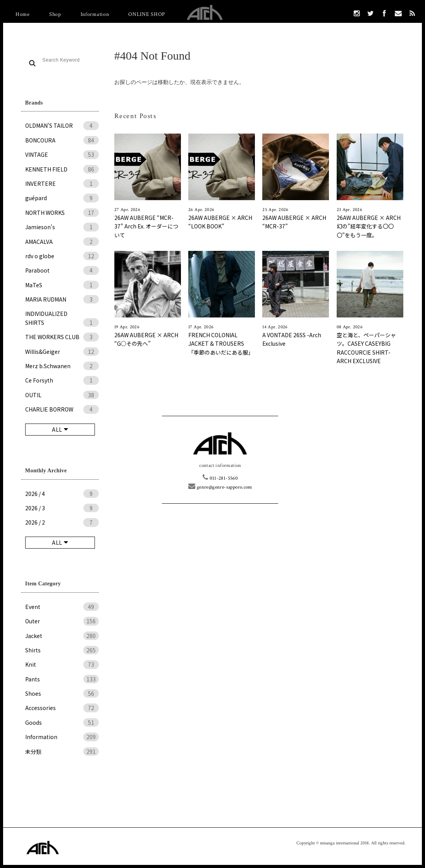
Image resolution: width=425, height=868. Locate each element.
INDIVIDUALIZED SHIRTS (62, 318)
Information (95, 14)
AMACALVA (62, 242)
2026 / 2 (62, 522)
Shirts (62, 650)
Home (23, 14)
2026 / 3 (62, 508)
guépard (62, 198)
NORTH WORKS (62, 213)
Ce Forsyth (62, 380)
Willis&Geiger (62, 352)
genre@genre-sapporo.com (220, 487)
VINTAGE (62, 154)
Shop (55, 14)
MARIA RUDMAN (62, 299)
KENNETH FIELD (62, 169)
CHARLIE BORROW (62, 409)
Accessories (62, 708)
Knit (62, 664)
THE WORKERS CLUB (62, 337)
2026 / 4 (62, 494)
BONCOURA (62, 140)
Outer (62, 621)
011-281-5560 (220, 478)
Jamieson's (62, 227)
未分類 (62, 751)
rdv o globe (62, 256)
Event (62, 607)
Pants (62, 679)
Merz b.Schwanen (62, 366)
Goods (62, 722)
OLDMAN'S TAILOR (62, 125)
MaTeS (62, 285)
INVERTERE (62, 184)
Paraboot (62, 270)
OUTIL (62, 395)
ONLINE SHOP (147, 14)
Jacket (62, 636)
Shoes (62, 693)
